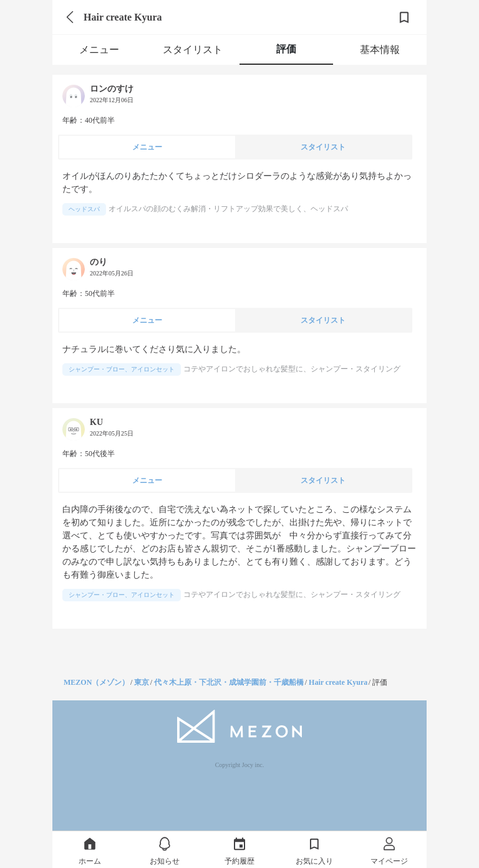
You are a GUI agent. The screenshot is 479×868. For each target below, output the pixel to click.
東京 (142, 682)
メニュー (99, 50)
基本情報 (380, 50)
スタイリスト (193, 50)
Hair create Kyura (338, 682)
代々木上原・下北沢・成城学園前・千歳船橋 (229, 682)
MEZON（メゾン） (96, 682)
